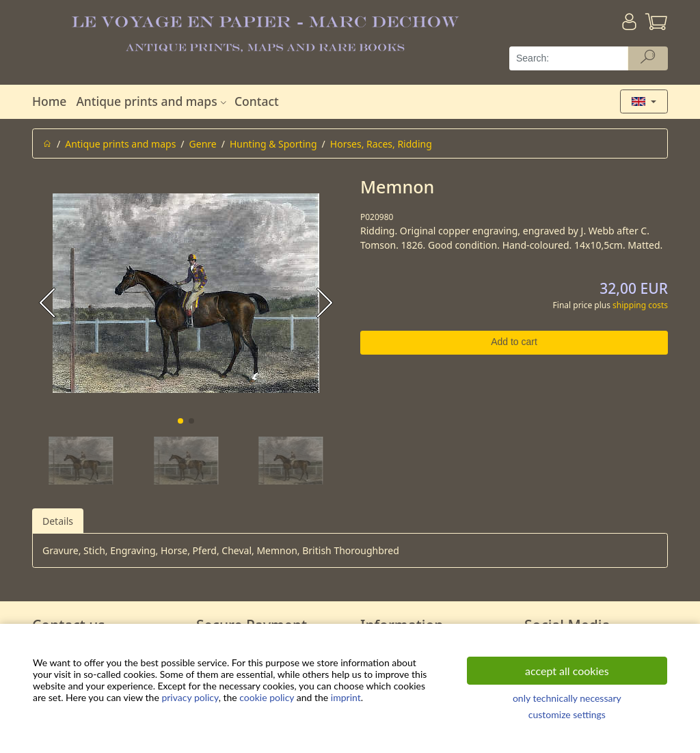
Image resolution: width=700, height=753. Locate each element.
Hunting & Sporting (273, 144)
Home (49, 101)
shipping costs (640, 305)
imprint (346, 697)
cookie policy (267, 697)
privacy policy (190, 697)
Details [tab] (58, 521)
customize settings (567, 714)
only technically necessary (567, 698)
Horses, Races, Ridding (381, 144)
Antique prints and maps (152, 101)
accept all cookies (567, 671)
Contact (257, 101)
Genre (203, 144)
